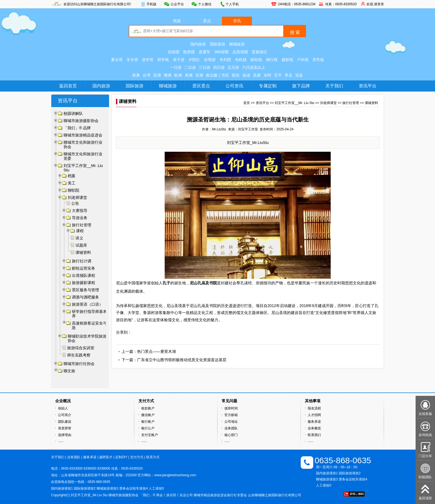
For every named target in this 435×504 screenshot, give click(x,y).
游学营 (148, 60)
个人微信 (205, 4)
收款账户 (148, 408)
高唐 (257, 75)
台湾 (146, 75)
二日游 (190, 67)
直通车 (204, 52)
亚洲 (157, 75)
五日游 (233, 67)
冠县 (299, 75)
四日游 (219, 67)
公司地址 (231, 422)
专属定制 (268, 86)
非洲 (199, 75)
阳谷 (236, 75)
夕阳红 (194, 60)
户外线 (303, 60)
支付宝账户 (150, 435)
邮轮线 (256, 60)
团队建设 (65, 422)
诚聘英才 (106, 457)
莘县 (289, 75)
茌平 (278, 75)
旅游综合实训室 (81, 348)
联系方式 (153, 457)
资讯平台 (368, 86)
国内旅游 (198, 44)
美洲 (189, 75)
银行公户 (148, 428)
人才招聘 (314, 415)
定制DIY (121, 457)
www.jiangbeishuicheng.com (175, 475)
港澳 (136, 75)
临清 (246, 75)
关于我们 (334, 86)
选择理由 (65, 435)
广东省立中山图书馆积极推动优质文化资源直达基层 (182, 360)
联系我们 (314, 435)
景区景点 (201, 86)
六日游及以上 (254, 67)
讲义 (79, 238)
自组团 (174, 52)
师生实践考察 (79, 355)
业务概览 (314, 428)
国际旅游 (217, 44)
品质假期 (240, 52)
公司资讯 (234, 86)
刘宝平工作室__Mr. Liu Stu (294, 103)
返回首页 (68, 86)
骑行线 (272, 60)
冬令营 (132, 60)
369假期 (221, 52)
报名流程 (314, 408)
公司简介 (65, 415)
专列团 (225, 60)
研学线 (163, 60)
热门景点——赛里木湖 (156, 351)
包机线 (241, 60)
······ (61, 442)
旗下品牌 (301, 86)
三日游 (204, 67)
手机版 (151, 4)
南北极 (212, 75)
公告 (75, 203)
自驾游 (210, 60)
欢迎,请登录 (375, 4)
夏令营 (117, 60)
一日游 (176, 67)
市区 (225, 75)
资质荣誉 (65, 428)
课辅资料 (83, 252)
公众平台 (177, 4)
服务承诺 (314, 422)
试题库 (81, 245)
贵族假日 (259, 52)
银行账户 (148, 422)
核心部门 (231, 435)
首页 (247, 103)
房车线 (318, 60)
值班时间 (231, 408)
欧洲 (178, 75)
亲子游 (179, 60)
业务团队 (231, 428)
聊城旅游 (237, 44)
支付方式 (137, 457)
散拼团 (189, 52)
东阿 (267, 75)
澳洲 (168, 75)
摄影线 (287, 60)
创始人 (63, 408)
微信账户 (148, 415)
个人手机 (232, 4)
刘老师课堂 (328, 103)
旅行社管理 (351, 103)
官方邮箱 (231, 415)
